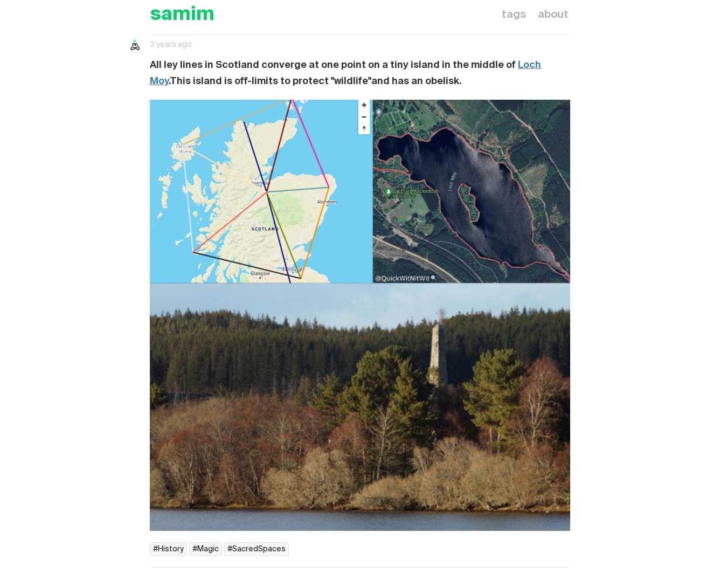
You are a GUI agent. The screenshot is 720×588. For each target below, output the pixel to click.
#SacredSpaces (257, 549)
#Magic (206, 549)
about (553, 15)
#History (168, 549)
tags (514, 15)
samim (182, 15)
